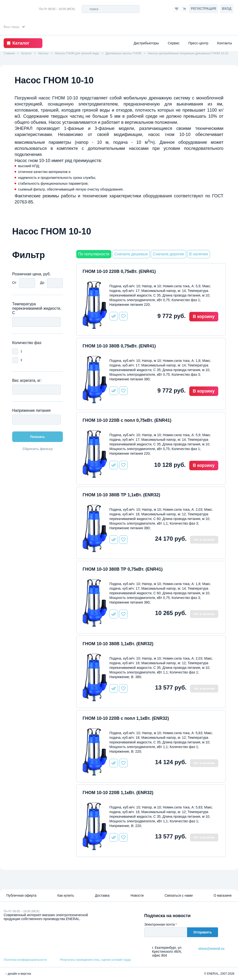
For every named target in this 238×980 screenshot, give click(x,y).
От (14, 283)
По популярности (94, 254)
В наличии (198, 254)
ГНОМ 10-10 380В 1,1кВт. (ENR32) (118, 644)
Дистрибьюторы (146, 43)
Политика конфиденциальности (25, 960)
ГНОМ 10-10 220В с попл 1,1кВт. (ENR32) (126, 718)
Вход (227, 9)
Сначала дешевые (131, 254)
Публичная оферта (21, 895)
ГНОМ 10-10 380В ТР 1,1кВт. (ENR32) (121, 495)
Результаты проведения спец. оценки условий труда (95, 960)
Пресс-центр (198, 43)
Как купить (66, 895)
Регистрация (203, 9)
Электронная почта (159, 924)
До (42, 283)
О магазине (223, 895)
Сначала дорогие (168, 254)
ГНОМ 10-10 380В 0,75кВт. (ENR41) (119, 346)
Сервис (174, 43)
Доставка (102, 895)
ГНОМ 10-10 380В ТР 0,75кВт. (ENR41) (123, 569)
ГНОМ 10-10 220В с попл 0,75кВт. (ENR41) (127, 420)
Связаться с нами (179, 895)
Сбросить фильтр (38, 449)
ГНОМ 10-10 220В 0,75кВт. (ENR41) (119, 271)
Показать (38, 437)
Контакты (225, 43)
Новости (137, 895)
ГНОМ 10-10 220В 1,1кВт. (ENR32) (118, 793)
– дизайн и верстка (17, 974)
